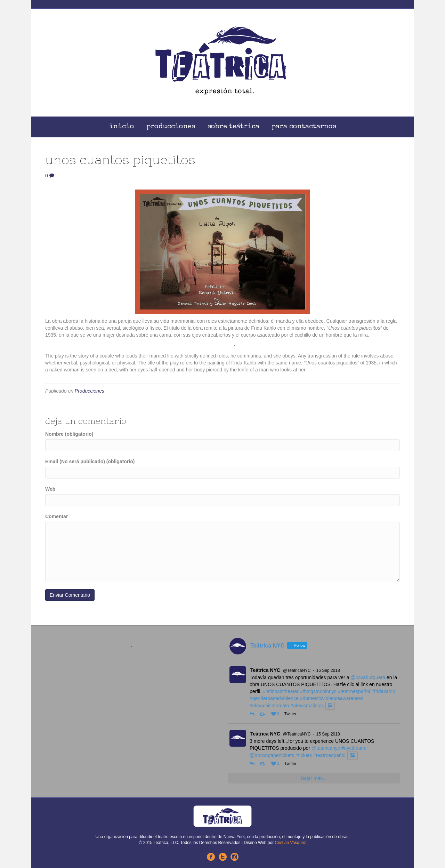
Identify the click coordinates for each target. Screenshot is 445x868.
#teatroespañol (354, 691)
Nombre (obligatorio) (69, 434)
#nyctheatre (354, 748)
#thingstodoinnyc (318, 691)
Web (50, 489)
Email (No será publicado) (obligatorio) (90, 461)
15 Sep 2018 (328, 734)
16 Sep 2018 (328, 670)
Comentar (56, 516)
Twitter (290, 714)
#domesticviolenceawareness (332, 698)
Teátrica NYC (265, 670)
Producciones (171, 127)
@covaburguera (368, 677)
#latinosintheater (281, 691)
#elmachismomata (269, 706)
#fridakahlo (383, 691)
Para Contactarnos (304, 127)
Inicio (122, 127)
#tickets (304, 755)
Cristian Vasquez (291, 843)
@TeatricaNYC (297, 670)
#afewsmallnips (307, 706)
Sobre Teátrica (233, 127)
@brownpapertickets (272, 755)
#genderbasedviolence (274, 698)
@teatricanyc (326, 748)
